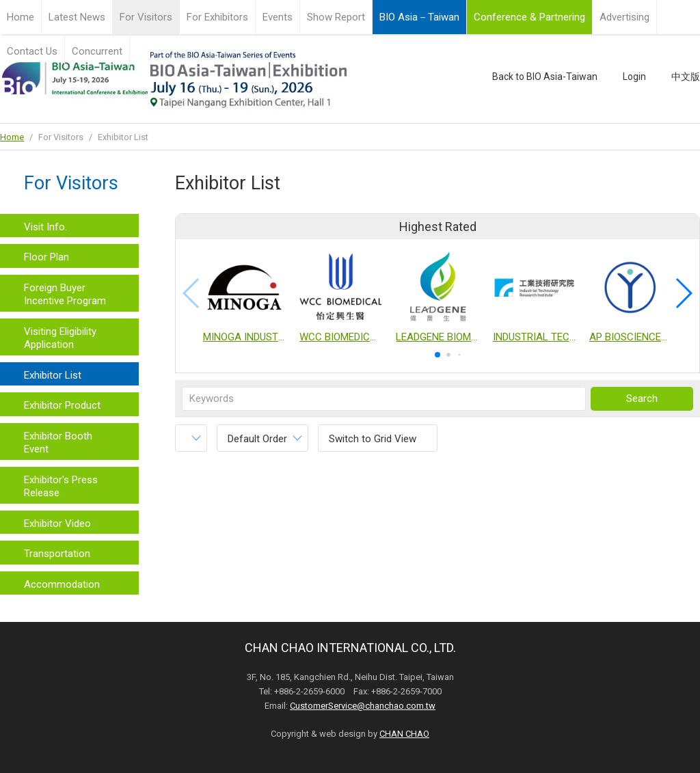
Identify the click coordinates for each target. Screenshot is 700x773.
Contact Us (32, 51)
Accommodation (62, 584)
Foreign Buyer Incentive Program (65, 295)
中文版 (686, 77)
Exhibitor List (53, 375)
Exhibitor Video (57, 524)
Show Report (336, 17)
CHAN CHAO (404, 734)
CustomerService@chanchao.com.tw (363, 706)
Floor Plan (46, 257)
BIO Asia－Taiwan (419, 17)
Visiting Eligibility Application (60, 338)
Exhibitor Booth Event (58, 443)
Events (278, 17)
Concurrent (97, 51)
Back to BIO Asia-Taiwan (545, 77)
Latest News (77, 17)
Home (21, 17)
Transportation (57, 554)
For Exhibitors (217, 17)
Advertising (624, 17)
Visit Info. (45, 227)
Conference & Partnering (529, 17)
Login (634, 77)
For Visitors (146, 17)
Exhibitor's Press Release (61, 487)
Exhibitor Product (62, 405)
